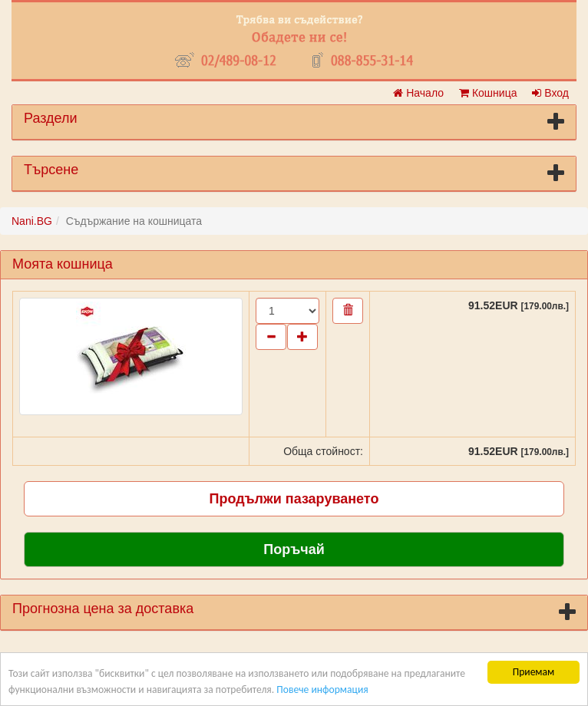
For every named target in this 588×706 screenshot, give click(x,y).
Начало (418, 93)
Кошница (488, 93)
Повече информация (322, 690)
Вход (550, 93)
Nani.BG (32, 221)
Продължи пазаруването (294, 499)
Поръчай (294, 549)
